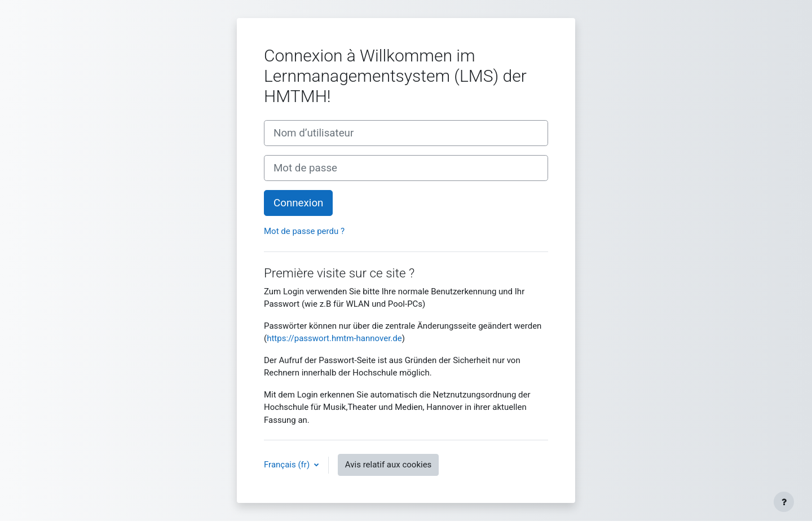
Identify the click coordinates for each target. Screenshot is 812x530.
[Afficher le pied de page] (784, 502)
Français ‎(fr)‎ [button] (288, 465)
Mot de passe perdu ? (304, 231)
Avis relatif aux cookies (389, 465)
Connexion (298, 203)
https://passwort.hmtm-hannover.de (334, 338)
